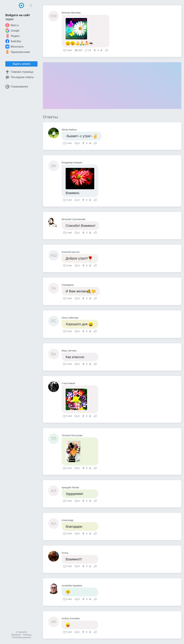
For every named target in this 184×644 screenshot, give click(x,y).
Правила (16, 635)
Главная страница (19, 72)
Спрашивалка (17, 87)
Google (12, 31)
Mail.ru (12, 25)
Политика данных (21, 637)
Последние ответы (20, 77)
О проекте (21, 632)
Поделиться (107, 50)
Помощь (27, 635)
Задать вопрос (21, 64)
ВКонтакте (14, 47)
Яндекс (13, 36)
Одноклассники (18, 52)
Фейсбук (13, 41)
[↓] (101, 50)
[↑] (95, 50)
